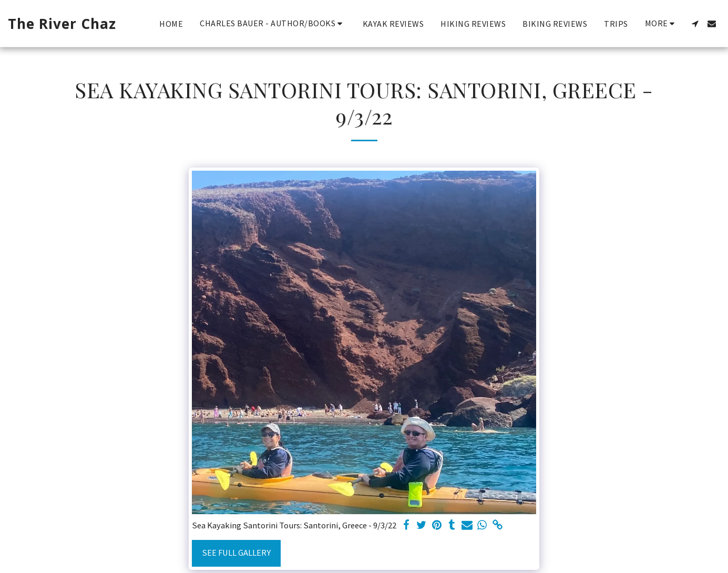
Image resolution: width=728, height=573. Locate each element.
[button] (273, 23)
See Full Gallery (236, 553)
